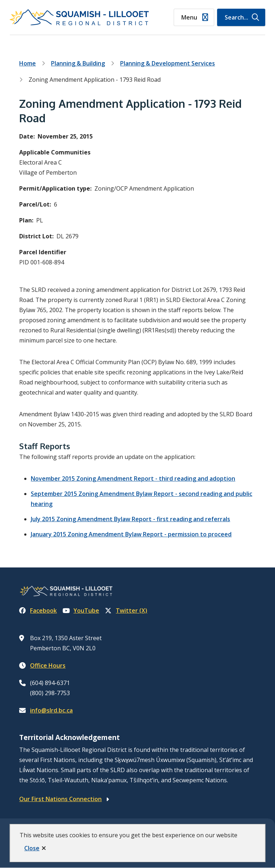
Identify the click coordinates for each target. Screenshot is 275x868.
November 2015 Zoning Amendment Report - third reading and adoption (133, 478)
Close (32, 848)
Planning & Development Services (168, 63)
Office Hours (48, 665)
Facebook (38, 610)
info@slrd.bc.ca (51, 710)
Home (27, 63)
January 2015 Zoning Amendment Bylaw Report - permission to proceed (131, 534)
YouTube (81, 610)
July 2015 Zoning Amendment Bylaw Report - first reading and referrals (130, 519)
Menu (189, 17)
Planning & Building (78, 63)
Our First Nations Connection (60, 799)
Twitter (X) (126, 610)
